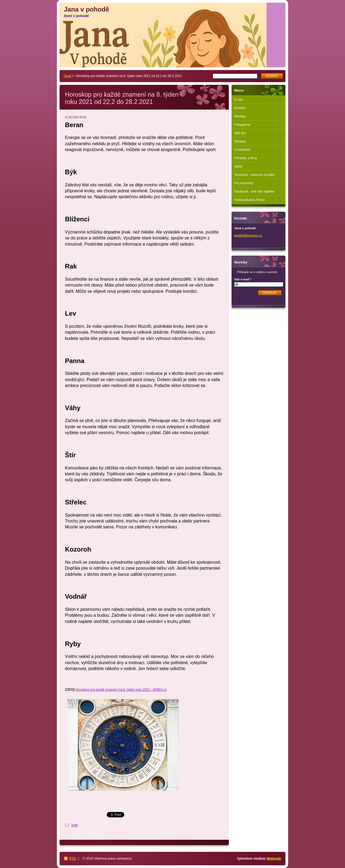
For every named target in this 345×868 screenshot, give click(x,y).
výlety (238, 166)
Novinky (240, 116)
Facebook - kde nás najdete (254, 191)
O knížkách (242, 150)
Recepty (240, 141)
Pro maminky (244, 183)
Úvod (67, 76)
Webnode (274, 859)
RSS (73, 859)
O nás (239, 100)
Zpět (74, 825)
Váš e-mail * (243, 279)
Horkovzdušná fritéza (249, 200)
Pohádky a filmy (246, 158)
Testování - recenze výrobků (254, 175)
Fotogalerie (242, 125)
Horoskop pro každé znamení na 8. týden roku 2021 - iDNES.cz (121, 690)
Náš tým (240, 133)
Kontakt (240, 108)
